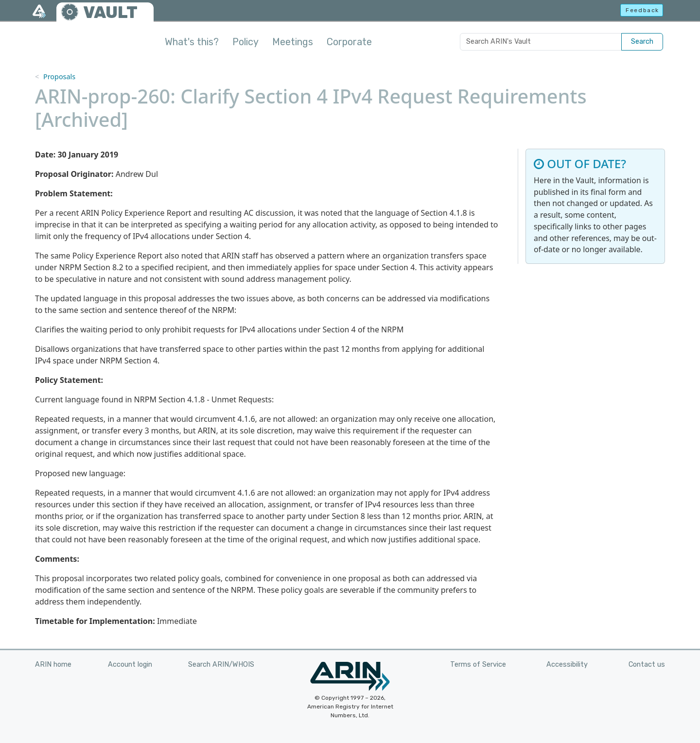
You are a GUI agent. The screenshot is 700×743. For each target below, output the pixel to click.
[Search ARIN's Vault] (541, 42)
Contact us (647, 665)
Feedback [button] (642, 10)
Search (642, 42)
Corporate (349, 42)
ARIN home (53, 665)
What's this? (192, 42)
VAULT (110, 12)
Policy (245, 42)
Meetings (293, 42)
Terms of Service (478, 665)
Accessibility (567, 665)
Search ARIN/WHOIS (221, 665)
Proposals (59, 77)
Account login (130, 665)
